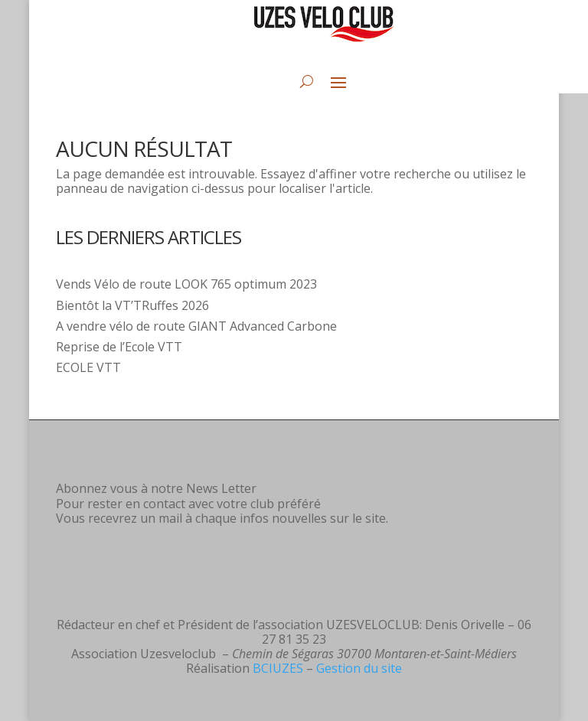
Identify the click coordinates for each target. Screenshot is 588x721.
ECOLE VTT (88, 367)
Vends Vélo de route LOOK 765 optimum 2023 (186, 284)
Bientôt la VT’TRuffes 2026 (132, 305)
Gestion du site (359, 668)
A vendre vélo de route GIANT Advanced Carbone (196, 326)
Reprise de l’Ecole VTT (119, 347)
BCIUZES (278, 668)
